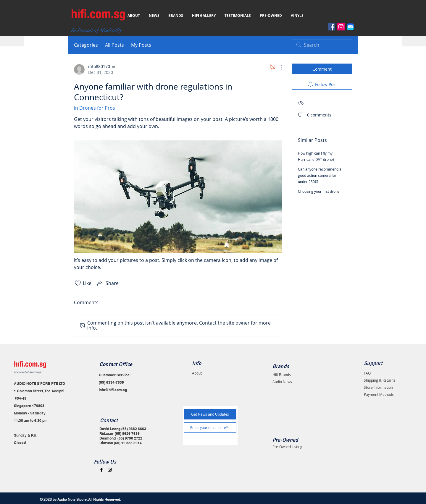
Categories (86, 45)
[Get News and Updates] (210, 414)
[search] (322, 45)
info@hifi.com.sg (113, 390)
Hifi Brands (282, 375)
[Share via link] (107, 283)
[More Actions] (279, 67)
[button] (356, 10)
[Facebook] (331, 27)
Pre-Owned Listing (287, 447)
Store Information (378, 387)
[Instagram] (341, 27)
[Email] (350, 27)
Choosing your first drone (319, 191)
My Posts (141, 45)
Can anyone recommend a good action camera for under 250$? (320, 175)
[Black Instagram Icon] (110, 470)
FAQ (367, 373)
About (197, 373)
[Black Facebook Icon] (101, 470)
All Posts (114, 45)
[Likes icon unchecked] (78, 283)
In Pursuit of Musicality (28, 372)
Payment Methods (379, 394)
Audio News (282, 382)
